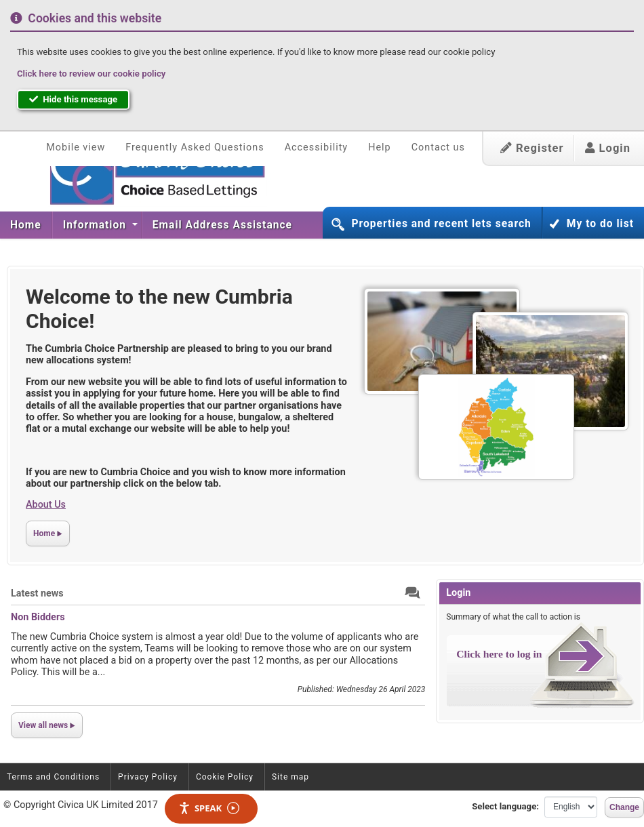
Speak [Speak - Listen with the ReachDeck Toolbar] (209, 808)
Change (624, 807)
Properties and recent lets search (441, 224)
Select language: (505, 806)
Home (26, 225)
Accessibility (317, 147)
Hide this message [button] (73, 99)
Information (96, 225)
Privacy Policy (148, 777)
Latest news (37, 593)
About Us (46, 505)
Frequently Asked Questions (195, 147)
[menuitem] (26, 225)
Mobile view (76, 147)
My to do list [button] (600, 224)
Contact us (438, 147)
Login (608, 148)
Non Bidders (38, 617)
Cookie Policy (225, 777)
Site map (290, 777)
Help (379, 147)
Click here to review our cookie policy (91, 74)
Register (532, 148)
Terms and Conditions (53, 777)
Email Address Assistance (222, 225)
